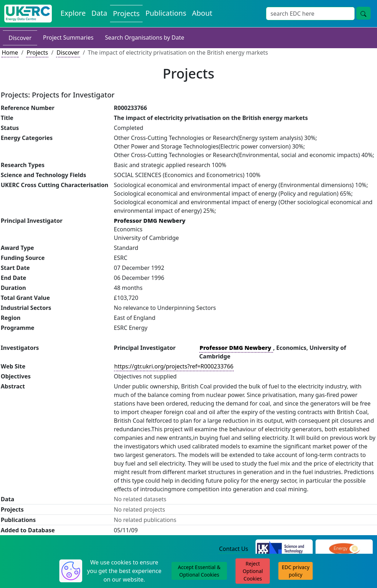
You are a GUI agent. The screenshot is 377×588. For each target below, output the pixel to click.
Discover (20, 38)
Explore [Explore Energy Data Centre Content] (73, 13)
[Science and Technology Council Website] (284, 549)
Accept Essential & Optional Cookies (199, 571)
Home (10, 52)
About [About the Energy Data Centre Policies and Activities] (202, 13)
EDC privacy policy (296, 571)
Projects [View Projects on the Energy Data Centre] (126, 13)
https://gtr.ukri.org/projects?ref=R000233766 (174, 366)
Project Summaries (68, 37)
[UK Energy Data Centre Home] (28, 14)
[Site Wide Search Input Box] (310, 14)
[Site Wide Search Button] (363, 13)
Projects (37, 52)
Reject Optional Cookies (253, 571)
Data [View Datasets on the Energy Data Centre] (99, 13)
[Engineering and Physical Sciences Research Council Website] (344, 549)
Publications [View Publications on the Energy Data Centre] (166, 13)
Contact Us (234, 549)
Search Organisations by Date (145, 37)
